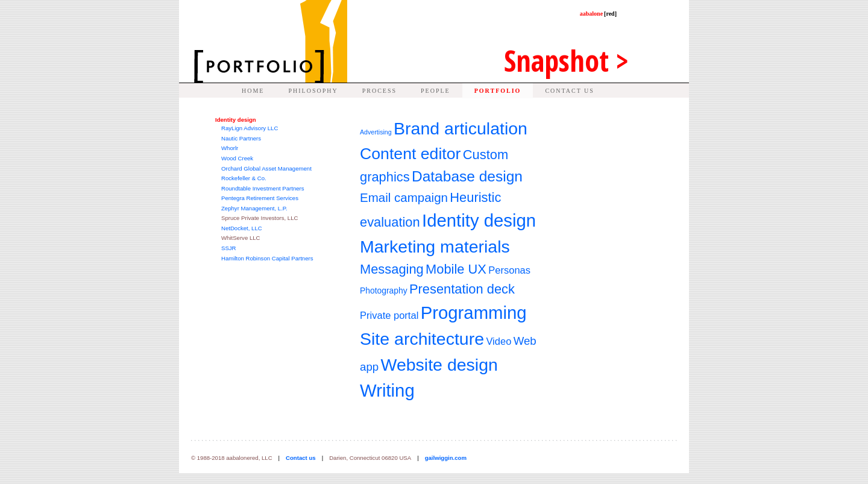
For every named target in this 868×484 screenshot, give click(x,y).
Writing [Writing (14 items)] (387, 390)
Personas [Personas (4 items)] (509, 270)
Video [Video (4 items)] (498, 341)
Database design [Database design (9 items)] (467, 176)
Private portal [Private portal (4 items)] (389, 316)
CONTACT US (570, 91)
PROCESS (379, 91)
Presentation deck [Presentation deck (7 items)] (462, 289)
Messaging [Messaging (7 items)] (392, 269)
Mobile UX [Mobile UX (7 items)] (456, 269)
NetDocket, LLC (242, 228)
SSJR (229, 248)
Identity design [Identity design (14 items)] (479, 220)
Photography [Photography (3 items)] (384, 291)
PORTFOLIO (498, 91)
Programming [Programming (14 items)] (474, 313)
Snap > (566, 61)
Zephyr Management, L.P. (254, 208)
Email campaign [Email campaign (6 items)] (404, 197)
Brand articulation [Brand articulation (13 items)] (461, 128)
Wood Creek (237, 158)
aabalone (598, 14)
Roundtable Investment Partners (263, 188)
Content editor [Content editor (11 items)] (410, 154)
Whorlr (230, 148)
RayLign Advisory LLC (250, 128)
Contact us (301, 458)
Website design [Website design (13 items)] (439, 365)
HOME (253, 91)
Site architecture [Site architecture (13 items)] (422, 339)
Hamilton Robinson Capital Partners (267, 258)
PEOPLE (436, 91)
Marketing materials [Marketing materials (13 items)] (435, 247)
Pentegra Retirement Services (260, 198)
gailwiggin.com (446, 458)
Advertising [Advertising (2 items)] (376, 132)
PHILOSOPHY (313, 91)
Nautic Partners (241, 138)
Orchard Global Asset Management (266, 168)
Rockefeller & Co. (244, 178)
